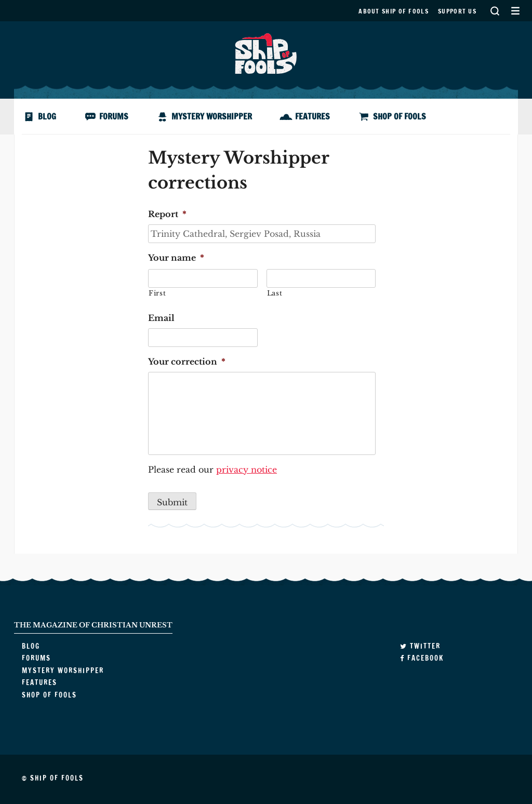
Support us (457, 11)
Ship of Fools (266, 52)
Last (275, 293)
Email (161, 318)
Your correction (187, 361)
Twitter (420, 646)
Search (495, 11)
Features (312, 116)
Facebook (422, 658)
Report (167, 214)
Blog (47, 116)
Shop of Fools (400, 116)
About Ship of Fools (394, 11)
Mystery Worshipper (212, 116)
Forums (114, 116)
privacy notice (247, 470)
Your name (176, 258)
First (157, 293)
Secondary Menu (515, 11)
